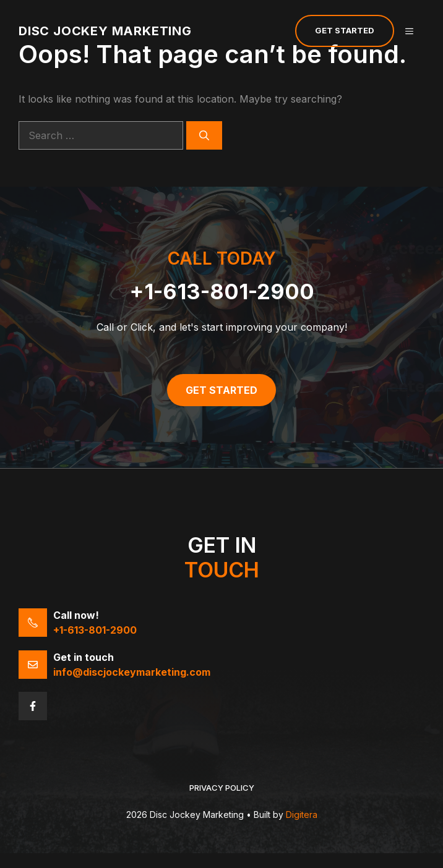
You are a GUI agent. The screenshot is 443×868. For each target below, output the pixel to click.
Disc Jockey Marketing (105, 31)
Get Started (345, 30)
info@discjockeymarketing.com (132, 672)
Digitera (302, 815)
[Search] (204, 135)
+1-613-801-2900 (222, 291)
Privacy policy (222, 788)
